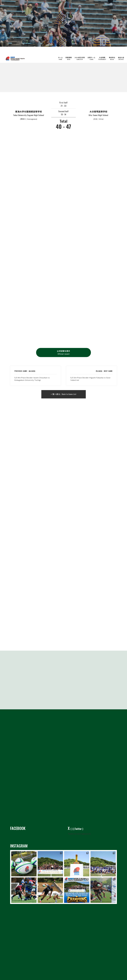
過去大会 (121, 51)
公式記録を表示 (63, 353)
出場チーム (91, 51)
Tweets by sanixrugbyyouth (79, 834)
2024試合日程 (80, 51)
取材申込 (112, 51)
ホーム (60, 51)
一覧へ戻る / (63, 395)
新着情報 (69, 51)
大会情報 (102, 51)
